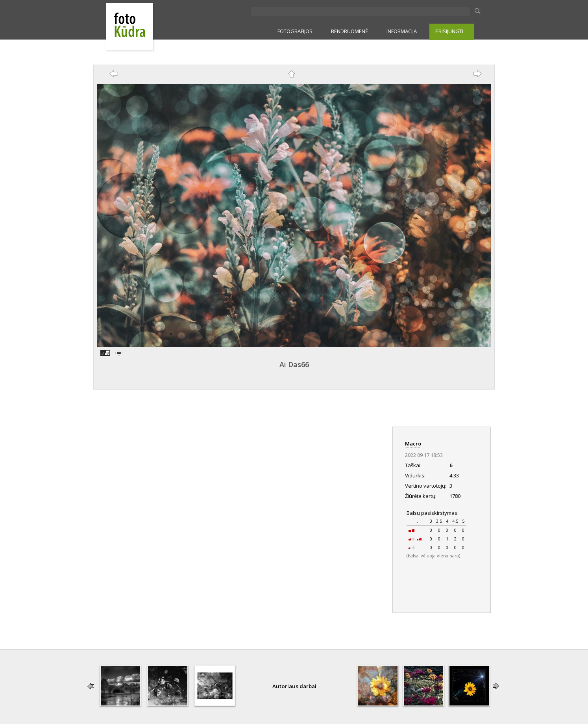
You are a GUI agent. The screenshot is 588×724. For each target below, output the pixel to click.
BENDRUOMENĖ (349, 31)
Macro (413, 444)
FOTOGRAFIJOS (295, 31)
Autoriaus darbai (294, 686)
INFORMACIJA (402, 31)
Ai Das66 (294, 364)
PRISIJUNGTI (449, 31)
